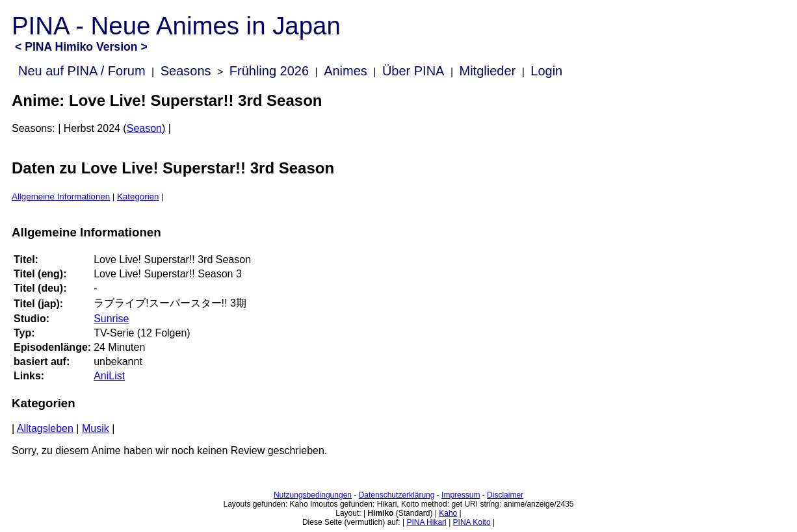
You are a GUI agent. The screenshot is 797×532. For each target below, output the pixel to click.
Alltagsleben (45, 428)
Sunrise (111, 319)
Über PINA (413, 71)
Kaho (448, 513)
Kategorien (138, 196)
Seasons (186, 71)
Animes (346, 71)
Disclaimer (505, 495)
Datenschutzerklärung (397, 495)
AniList (109, 376)
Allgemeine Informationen (61, 196)
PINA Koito (472, 522)
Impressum (461, 495)
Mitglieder (488, 71)
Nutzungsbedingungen (313, 495)
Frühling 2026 (269, 71)
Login (546, 71)
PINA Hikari (426, 522)
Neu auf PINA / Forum (82, 71)
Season (144, 128)
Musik (96, 428)
